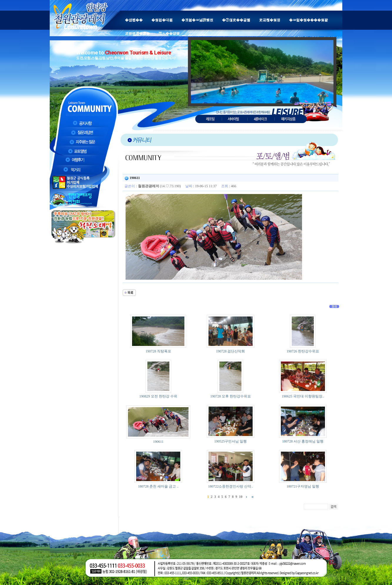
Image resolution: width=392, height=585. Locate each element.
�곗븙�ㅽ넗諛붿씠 (197, 20)
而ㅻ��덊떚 (169, 34)
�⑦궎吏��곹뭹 (236, 20)
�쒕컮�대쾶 (162, 20)
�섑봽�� (134, 20)
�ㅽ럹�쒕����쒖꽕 (308, 20)
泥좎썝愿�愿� (137, 34)
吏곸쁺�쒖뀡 (270, 20)
